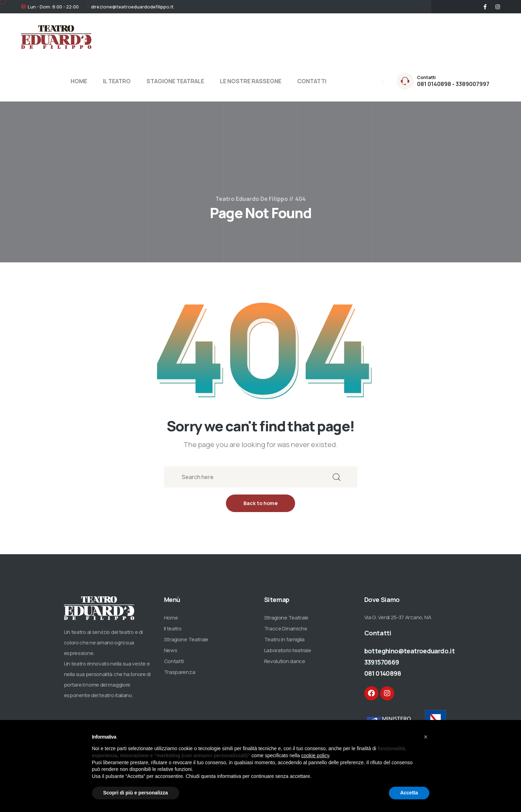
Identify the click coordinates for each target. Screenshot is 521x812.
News (171, 650)
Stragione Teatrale (186, 639)
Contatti (174, 661)
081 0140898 (383, 673)
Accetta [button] (409, 793)
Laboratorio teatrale (288, 650)
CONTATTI (312, 81)
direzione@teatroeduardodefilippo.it (132, 7)
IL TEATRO (117, 81)
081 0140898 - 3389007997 (453, 84)
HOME (79, 81)
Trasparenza (180, 672)
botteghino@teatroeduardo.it (410, 651)
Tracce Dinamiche (286, 628)
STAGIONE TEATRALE (175, 81)
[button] (426, 737)
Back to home (260, 503)
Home (171, 618)
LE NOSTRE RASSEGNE (251, 81)
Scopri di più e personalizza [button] (136, 793)
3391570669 (382, 662)
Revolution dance (285, 661)
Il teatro (173, 628)
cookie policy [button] (315, 755)
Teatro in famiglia (285, 639)
